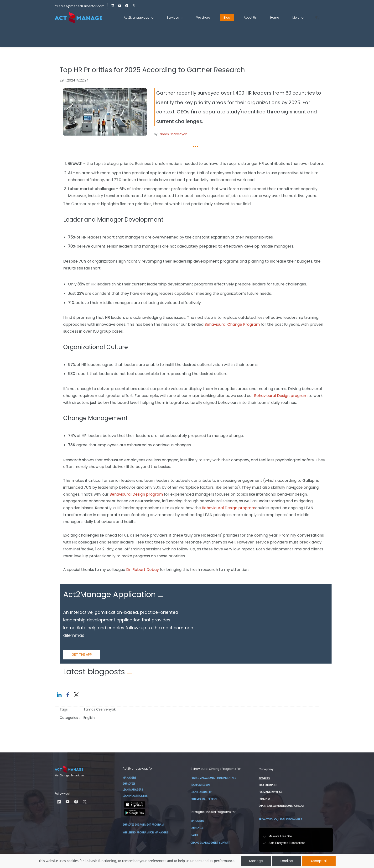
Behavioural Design (272, 396)
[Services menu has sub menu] (175, 18)
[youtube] (120, 6)
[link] (105, 91)
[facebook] (127, 6)
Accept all (319, 861)
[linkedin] (112, 6)
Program (251, 324)
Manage (256, 861)
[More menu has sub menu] (298, 18)
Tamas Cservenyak (172, 134)
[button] (316, 18)
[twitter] (134, 6)
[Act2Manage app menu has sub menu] (138, 18)
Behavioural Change (224, 324)
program (299, 396)
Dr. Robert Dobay (143, 570)
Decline (287, 861)
